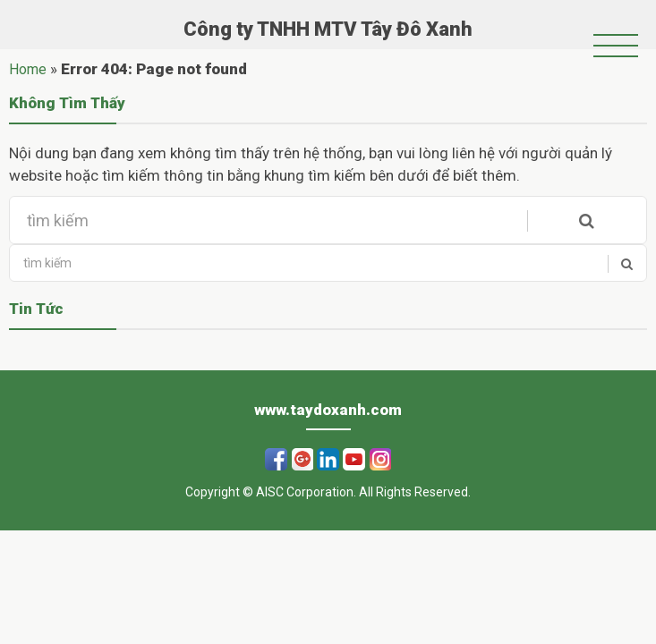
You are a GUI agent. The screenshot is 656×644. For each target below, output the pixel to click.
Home (28, 69)
